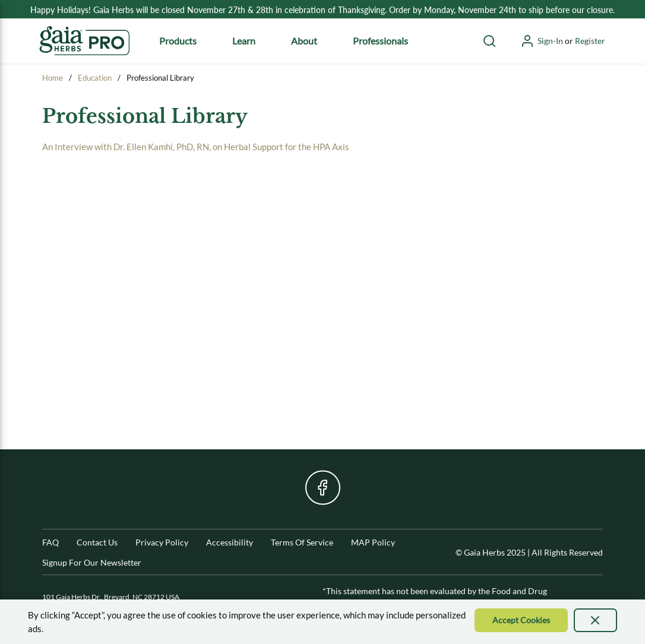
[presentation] (596, 620)
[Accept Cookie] (521, 620)
